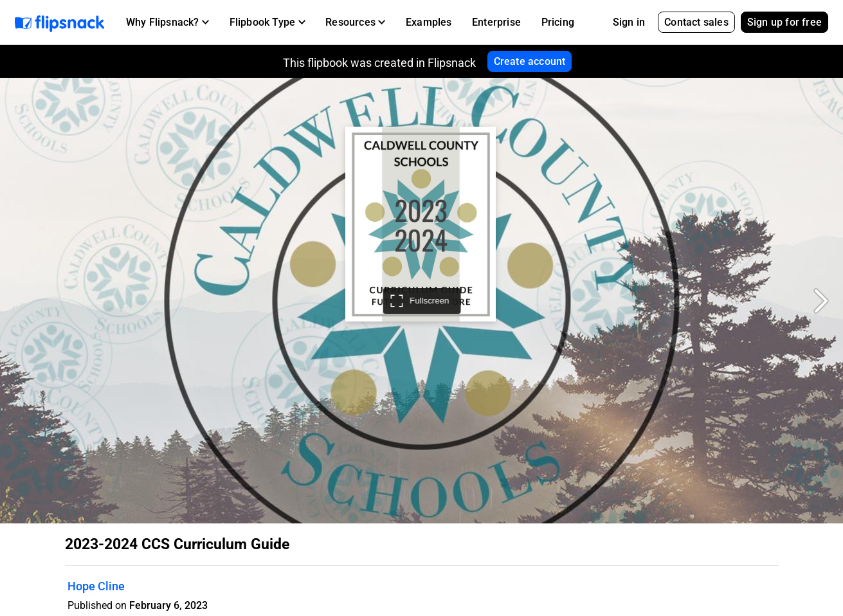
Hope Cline (96, 586)
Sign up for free (784, 22)
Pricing (558, 22)
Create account (530, 61)
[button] (168, 23)
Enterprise (496, 22)
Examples (429, 22)
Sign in (629, 22)
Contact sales (696, 22)
